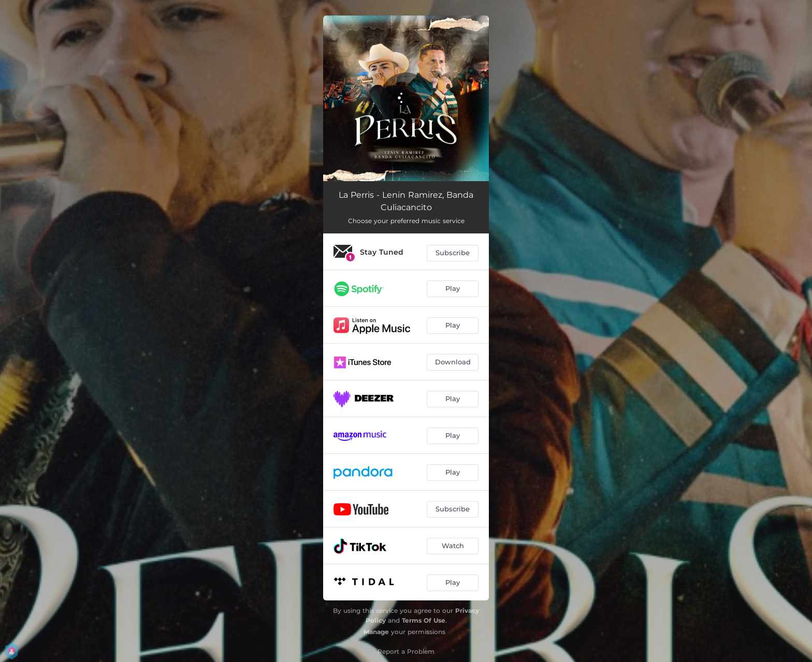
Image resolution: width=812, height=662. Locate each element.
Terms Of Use (424, 620)
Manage (376, 632)
